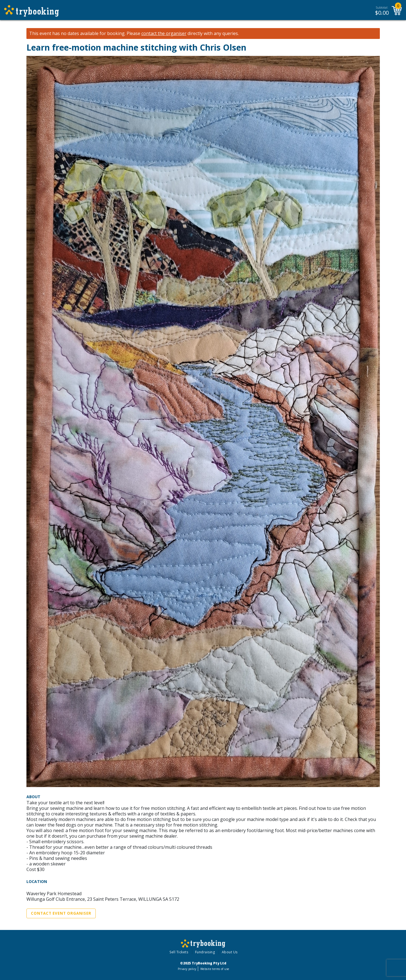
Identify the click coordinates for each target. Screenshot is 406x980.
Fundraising (205, 952)
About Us (230, 952)
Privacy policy (187, 969)
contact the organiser (164, 34)
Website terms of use (215, 969)
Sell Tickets (179, 952)
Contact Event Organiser (61, 913)
